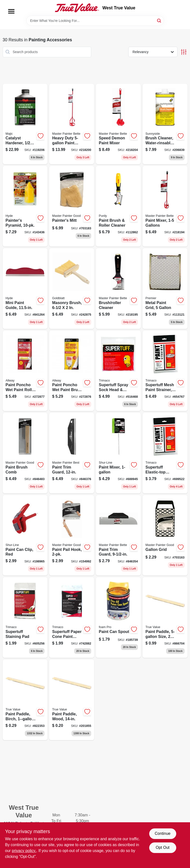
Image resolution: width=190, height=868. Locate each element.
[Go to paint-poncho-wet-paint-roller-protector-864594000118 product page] (25, 371)
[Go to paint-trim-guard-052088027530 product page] (118, 535)
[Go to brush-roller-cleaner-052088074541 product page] (118, 289)
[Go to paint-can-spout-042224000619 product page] (118, 618)
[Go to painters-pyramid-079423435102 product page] (25, 206)
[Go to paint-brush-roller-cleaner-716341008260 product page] (118, 206)
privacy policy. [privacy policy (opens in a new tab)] (24, 851)
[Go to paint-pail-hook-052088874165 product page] (72, 535)
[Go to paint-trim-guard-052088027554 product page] (72, 453)
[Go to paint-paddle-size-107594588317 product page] (165, 618)
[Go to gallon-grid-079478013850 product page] (165, 535)
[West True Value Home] (77, 8)
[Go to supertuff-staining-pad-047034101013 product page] (25, 618)
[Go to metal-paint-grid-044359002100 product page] (165, 289)
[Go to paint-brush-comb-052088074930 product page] (25, 453)
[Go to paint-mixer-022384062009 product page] (118, 453)
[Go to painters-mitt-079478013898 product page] (72, 206)
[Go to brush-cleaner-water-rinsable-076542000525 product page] (165, 124)
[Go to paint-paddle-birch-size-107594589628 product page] (25, 700)
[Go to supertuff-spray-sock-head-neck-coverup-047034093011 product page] (118, 371)
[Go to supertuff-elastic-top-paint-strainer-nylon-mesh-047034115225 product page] (165, 453)
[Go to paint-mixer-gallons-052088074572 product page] (165, 206)
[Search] (159, 20)
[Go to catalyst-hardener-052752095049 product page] (25, 124)
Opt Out (162, 847)
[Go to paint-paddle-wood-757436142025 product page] (72, 700)
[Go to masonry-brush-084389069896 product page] (72, 289)
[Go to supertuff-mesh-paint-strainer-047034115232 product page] (165, 371)
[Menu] (11, 11)
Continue (162, 833)
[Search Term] (95, 21)
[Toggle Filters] (184, 52)
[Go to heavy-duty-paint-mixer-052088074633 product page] (72, 124)
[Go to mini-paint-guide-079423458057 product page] (25, 289)
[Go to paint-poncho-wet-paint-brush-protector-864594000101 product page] (72, 371)
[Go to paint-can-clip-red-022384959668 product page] (25, 535)
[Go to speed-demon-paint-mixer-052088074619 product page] (118, 124)
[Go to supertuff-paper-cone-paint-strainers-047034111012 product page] (72, 618)
